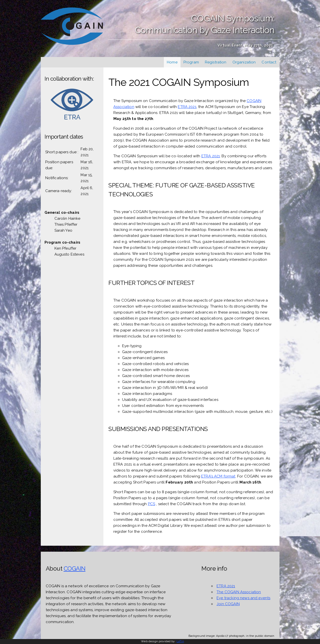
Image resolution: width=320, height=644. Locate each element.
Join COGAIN (228, 604)
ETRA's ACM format (218, 476)
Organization (244, 62)
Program (191, 62)
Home (172, 62)
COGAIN (75, 568)
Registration (216, 62)
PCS (152, 504)
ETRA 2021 (187, 107)
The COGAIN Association (239, 592)
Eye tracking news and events (243, 598)
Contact (269, 62)
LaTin (180, 641)
